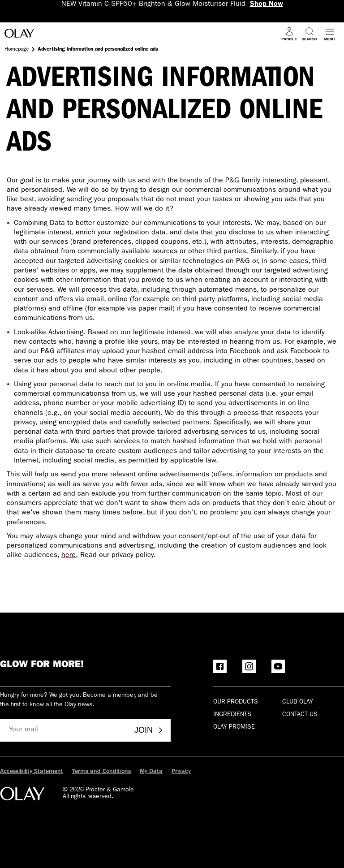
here (69, 556)
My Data (151, 772)
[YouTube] (278, 666)
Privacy (181, 772)
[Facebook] (220, 666)
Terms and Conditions (101, 772)
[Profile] (289, 34)
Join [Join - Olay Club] (149, 730)
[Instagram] (249, 666)
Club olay (298, 702)
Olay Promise (234, 727)
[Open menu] (329, 34)
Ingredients (232, 715)
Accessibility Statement (32, 772)
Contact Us (300, 715)
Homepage (17, 50)
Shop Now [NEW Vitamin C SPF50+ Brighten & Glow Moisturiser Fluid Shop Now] (267, 4)
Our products (236, 702)
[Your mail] (64, 730)
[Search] (309, 34)
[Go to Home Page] (19, 35)
